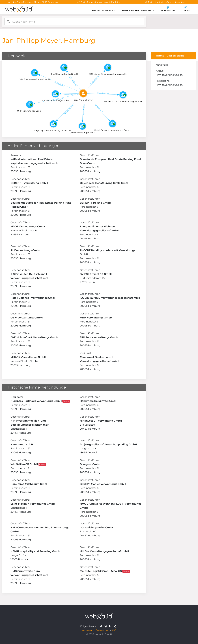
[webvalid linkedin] (111, 626)
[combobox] (74, 22)
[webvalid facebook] (102, 626)
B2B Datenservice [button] (103, 10)
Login (186, 9)
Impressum (88, 630)
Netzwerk (162, 65)
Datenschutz (103, 630)
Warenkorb (168, 9)
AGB (114, 630)
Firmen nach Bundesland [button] (137, 10)
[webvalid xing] (115, 626)
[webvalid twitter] (106, 626)
